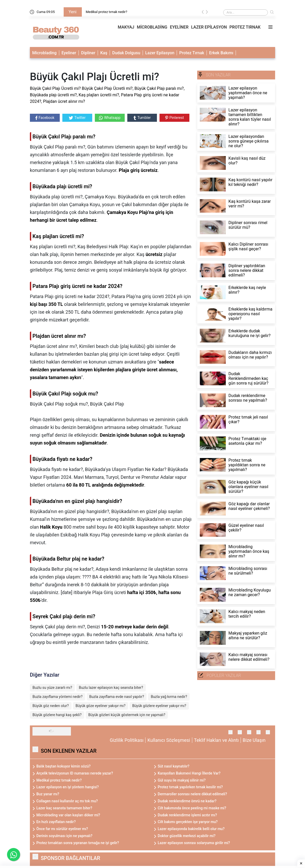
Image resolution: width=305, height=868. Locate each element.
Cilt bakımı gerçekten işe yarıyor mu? (188, 822)
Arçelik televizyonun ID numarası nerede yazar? (75, 773)
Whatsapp (110, 118)
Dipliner (88, 53)
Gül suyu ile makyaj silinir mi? (182, 780)
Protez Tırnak (192, 53)
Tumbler (142, 118)
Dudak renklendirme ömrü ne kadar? (187, 801)
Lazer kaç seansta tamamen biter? (64, 808)
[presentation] (203, 13)
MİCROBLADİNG (152, 27)
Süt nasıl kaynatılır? (174, 766)
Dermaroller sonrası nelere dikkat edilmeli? (192, 794)
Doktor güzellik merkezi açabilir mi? (187, 836)
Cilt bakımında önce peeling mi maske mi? (192, 808)
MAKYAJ (126, 27)
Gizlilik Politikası (127, 740)
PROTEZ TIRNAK (245, 27)
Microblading (44, 53)
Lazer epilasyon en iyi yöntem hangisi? (68, 787)
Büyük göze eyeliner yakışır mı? (101, 706)
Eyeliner (69, 53)
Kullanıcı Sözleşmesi (169, 740)
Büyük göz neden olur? (51, 706)
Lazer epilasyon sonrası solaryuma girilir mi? (194, 843)
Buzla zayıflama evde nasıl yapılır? (117, 697)
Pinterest (175, 118)
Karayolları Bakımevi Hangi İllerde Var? (189, 773)
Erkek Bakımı (221, 53)
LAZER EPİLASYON (209, 27)
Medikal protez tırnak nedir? (107, 12)
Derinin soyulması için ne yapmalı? (64, 836)
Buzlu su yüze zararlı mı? (52, 688)
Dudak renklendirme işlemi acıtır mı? (187, 815)
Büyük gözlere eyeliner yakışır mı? (159, 706)
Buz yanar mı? (48, 794)
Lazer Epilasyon (160, 53)
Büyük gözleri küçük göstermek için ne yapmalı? (127, 715)
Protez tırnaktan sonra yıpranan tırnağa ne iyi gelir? (78, 843)
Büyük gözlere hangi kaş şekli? (57, 715)
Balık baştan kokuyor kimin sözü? (64, 766)
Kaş (104, 53)
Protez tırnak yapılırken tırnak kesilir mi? (190, 787)
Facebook (45, 118)
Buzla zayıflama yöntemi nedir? (58, 697)
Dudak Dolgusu (126, 53)
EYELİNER (179, 27)
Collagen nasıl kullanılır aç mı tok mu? (67, 801)
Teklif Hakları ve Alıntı (216, 740)
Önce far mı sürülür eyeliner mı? (62, 829)
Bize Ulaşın (254, 740)
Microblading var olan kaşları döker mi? (68, 815)
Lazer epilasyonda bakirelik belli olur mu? (191, 829)
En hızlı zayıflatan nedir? (56, 822)
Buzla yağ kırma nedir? (169, 697)
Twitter (77, 118)
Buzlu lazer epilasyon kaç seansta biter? (111, 688)
